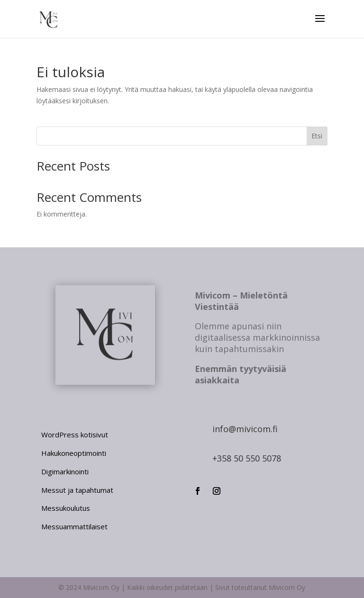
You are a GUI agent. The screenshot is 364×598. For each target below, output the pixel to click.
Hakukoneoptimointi (74, 453)
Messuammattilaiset (74, 526)
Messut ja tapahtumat (77, 490)
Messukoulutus (66, 508)
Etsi (317, 136)
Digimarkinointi (65, 471)
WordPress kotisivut (75, 435)
